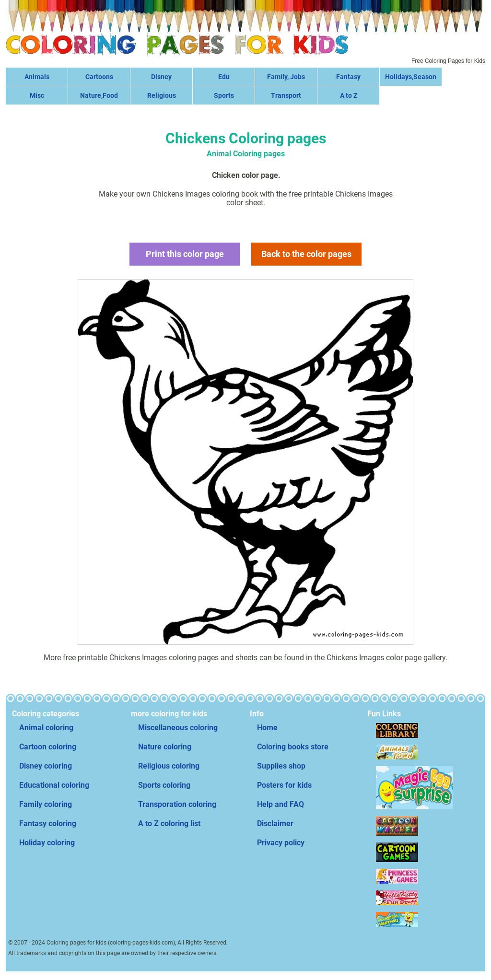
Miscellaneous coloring (178, 728)
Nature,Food (99, 95)
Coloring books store (293, 747)
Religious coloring (169, 766)
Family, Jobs (286, 77)
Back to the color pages (306, 254)
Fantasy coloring (48, 823)
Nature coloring (165, 747)
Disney (161, 77)
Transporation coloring (177, 804)
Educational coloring (54, 785)
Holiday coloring (47, 843)
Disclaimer (275, 823)
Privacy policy (281, 843)
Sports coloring (164, 785)
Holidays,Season (411, 77)
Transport (286, 95)
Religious (162, 95)
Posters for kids (284, 785)
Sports (224, 95)
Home (267, 728)
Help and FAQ (281, 804)
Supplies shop (281, 766)
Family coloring (46, 804)
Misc (37, 95)
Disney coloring (46, 766)
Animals (37, 77)
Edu (224, 77)
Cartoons (99, 77)
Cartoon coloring (48, 747)
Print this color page (185, 254)
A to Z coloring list (169, 823)
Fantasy (348, 77)
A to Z (349, 95)
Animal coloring (46, 728)
